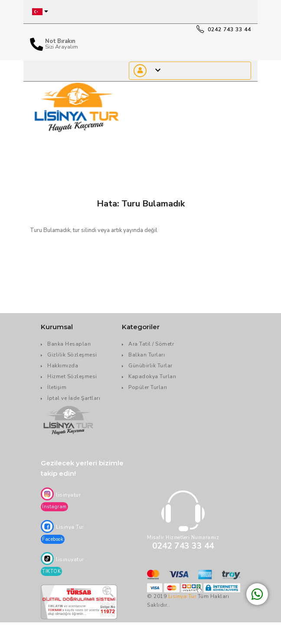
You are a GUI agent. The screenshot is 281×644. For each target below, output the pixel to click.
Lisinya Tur (182, 596)
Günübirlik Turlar (150, 366)
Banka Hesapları (69, 344)
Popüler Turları (148, 387)
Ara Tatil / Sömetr (151, 344)
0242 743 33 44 (224, 29)
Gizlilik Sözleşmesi (72, 355)
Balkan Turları (147, 355)
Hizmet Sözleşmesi (72, 376)
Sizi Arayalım (62, 47)
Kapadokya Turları (152, 376)
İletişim (57, 387)
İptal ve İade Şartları (74, 398)
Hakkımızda (63, 366)
